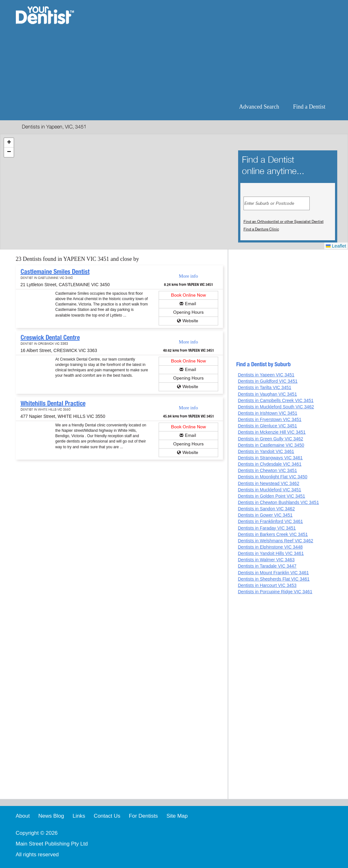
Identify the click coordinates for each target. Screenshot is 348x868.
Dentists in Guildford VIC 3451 (268, 381)
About (23, 816)
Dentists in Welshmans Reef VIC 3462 (275, 541)
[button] (9, 143)
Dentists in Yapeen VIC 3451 (266, 375)
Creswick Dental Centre (50, 337)
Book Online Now (189, 295)
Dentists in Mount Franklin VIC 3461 (273, 573)
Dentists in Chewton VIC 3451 (267, 470)
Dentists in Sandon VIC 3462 (266, 509)
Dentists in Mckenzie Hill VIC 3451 (272, 432)
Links (79, 816)
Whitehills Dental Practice (53, 403)
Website (190, 321)
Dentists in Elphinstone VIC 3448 (270, 547)
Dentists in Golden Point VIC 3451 (271, 496)
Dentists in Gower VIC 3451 (265, 515)
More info (188, 276)
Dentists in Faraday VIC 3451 (267, 528)
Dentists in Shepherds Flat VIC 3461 (274, 579)
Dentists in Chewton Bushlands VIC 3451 (278, 502)
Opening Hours (188, 312)
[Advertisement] (215, 51)
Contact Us (107, 816)
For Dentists (143, 816)
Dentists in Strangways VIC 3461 (270, 458)
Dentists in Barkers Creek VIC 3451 (273, 534)
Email (190, 304)
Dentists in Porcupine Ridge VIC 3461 (275, 592)
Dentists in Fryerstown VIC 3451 (270, 419)
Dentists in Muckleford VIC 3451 (269, 490)
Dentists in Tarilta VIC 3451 (265, 387)
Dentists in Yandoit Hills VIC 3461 (271, 553)
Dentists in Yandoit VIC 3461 (266, 451)
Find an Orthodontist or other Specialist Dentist (284, 222)
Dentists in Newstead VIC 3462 (269, 483)
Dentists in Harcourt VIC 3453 (267, 585)
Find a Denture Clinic (261, 229)
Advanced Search (259, 107)
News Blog (51, 816)
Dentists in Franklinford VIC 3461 (270, 521)
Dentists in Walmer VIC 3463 (266, 560)
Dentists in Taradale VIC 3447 (267, 566)
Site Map (177, 816)
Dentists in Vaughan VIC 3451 (267, 394)
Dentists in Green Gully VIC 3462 (270, 439)
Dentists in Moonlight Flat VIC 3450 (272, 477)
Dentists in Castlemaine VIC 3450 (271, 445)
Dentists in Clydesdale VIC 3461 (270, 464)
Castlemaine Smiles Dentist (55, 272)
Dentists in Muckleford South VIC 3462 (276, 407)
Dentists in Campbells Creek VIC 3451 (276, 400)
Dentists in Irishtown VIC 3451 (268, 413)
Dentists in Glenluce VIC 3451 (267, 426)
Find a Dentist (309, 107)
